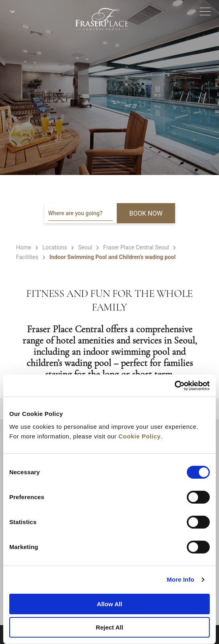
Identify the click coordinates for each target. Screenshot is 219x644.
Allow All (110, 604)
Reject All (109, 627)
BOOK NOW (146, 213)
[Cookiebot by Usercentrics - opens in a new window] (175, 386)
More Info (180, 579)
